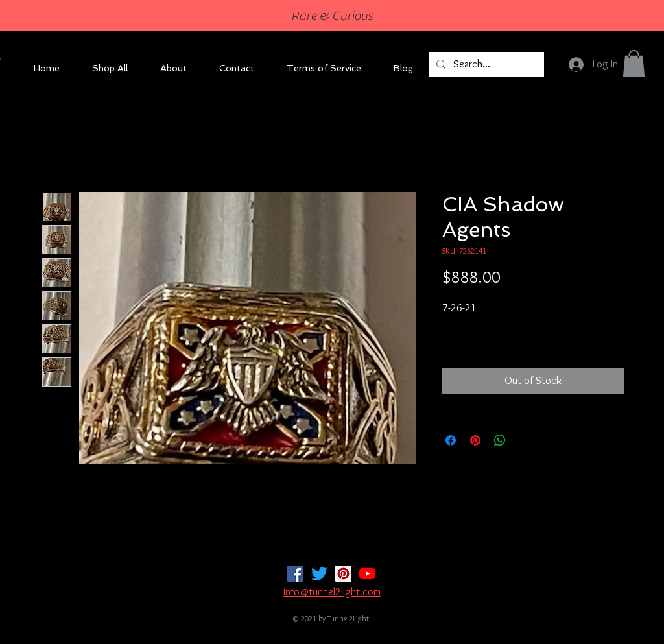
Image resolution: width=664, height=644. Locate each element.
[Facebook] (295, 574)
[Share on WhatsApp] (500, 440)
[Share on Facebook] (451, 440)
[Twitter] (319, 574)
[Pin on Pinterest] (475, 440)
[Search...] (485, 64)
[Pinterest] (343, 574)
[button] (634, 64)
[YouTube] (367, 574)
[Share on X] (525, 440)
